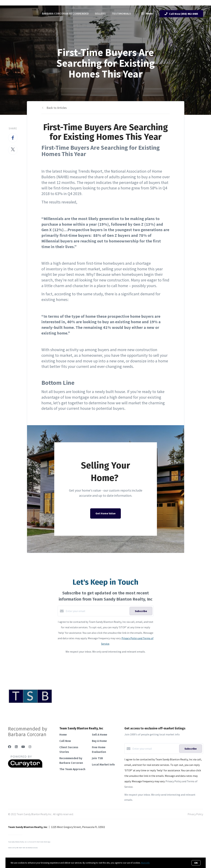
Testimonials (121, 14)
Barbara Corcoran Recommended (65, 14)
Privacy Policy (195, 814)
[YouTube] (23, 747)
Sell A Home (100, 735)
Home (63, 735)
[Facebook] (10, 747)
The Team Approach (72, 769)
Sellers (100, 14)
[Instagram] (30, 747)
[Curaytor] (25, 767)
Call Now (65, 741)
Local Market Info (103, 765)
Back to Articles (57, 108)
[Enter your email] (97, 611)
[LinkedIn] (16, 747)
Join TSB (97, 758)
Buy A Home (99, 741)
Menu (147, 14)
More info (145, 863)
